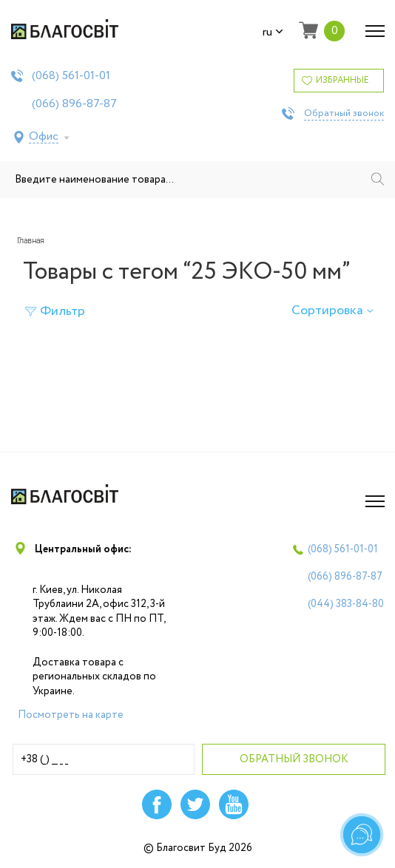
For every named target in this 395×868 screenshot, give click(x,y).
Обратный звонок (344, 114)
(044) (346, 604)
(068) (71, 76)
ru (273, 33)
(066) (74, 104)
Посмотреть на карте (71, 715)
